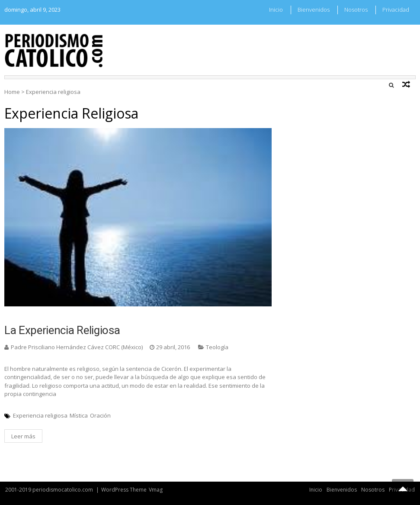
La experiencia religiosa (62, 330)
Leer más (23, 436)
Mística (79, 415)
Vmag (156, 490)
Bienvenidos (314, 10)
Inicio (276, 10)
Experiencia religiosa (40, 415)
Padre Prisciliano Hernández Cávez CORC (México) (77, 347)
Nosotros (356, 10)
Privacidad (396, 10)
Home (12, 92)
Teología (217, 347)
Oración (100, 415)
